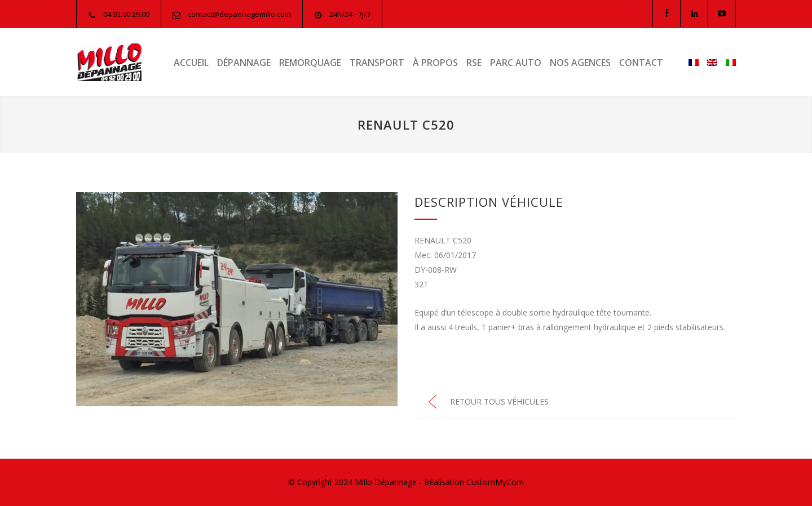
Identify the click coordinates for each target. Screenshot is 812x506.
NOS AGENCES (580, 63)
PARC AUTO (516, 63)
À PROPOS (435, 63)
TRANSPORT (377, 63)
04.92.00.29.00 (126, 14)
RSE (474, 63)
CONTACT (641, 63)
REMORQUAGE (310, 63)
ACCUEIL (191, 63)
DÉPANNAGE (244, 63)
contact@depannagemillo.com (239, 14)
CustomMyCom (495, 482)
